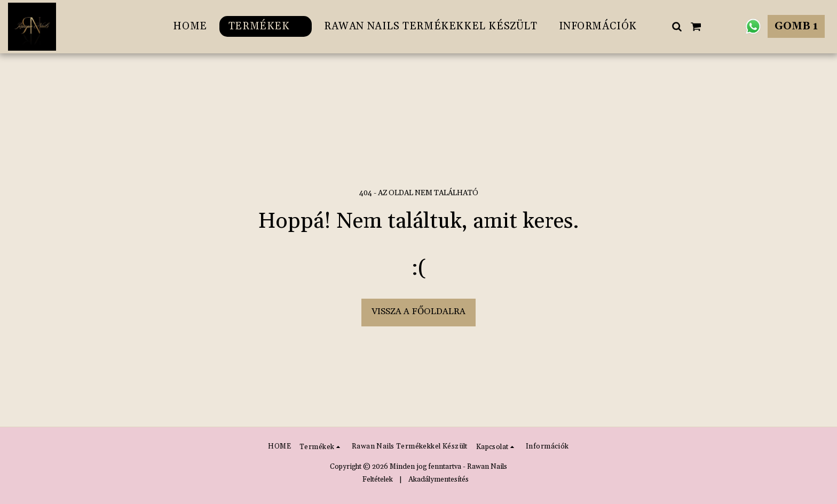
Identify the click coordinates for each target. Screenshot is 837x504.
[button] (677, 26)
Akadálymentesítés (439, 480)
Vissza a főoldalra (418, 312)
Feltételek (378, 480)
